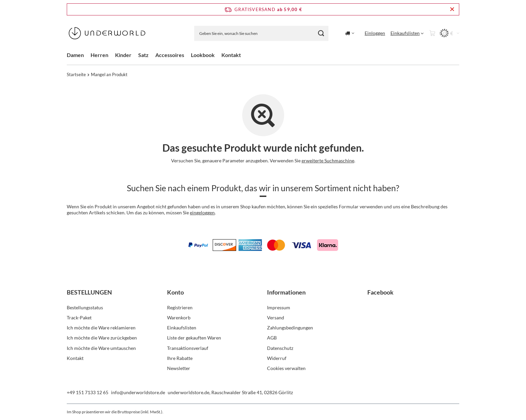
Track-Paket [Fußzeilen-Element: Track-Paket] (79, 318)
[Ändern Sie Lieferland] (350, 33)
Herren (99, 55)
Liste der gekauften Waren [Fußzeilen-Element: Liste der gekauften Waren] (194, 338)
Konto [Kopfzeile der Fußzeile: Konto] (175, 292)
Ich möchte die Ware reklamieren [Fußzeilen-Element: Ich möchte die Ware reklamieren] (101, 328)
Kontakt (231, 55)
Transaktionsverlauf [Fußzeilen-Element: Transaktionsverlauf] (188, 348)
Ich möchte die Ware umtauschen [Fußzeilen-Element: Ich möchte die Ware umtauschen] (101, 348)
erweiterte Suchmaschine (328, 161)
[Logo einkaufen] (107, 33)
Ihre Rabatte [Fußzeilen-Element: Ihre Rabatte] (180, 358)
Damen (75, 55)
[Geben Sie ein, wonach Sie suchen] (261, 33)
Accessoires (170, 55)
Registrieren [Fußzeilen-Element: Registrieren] (180, 307)
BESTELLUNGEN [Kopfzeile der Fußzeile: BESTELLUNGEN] (89, 292)
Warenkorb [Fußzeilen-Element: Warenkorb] (179, 318)
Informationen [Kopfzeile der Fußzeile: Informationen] (286, 292)
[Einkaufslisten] (407, 33)
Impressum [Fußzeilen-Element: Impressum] (279, 307)
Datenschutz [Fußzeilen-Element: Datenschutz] (280, 348)
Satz (143, 55)
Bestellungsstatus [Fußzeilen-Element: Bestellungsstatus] (85, 307)
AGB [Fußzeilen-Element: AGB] (272, 338)
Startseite (76, 74)
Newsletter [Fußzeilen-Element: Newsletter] (179, 368)
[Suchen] (321, 33)
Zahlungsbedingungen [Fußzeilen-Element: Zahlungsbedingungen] (290, 328)
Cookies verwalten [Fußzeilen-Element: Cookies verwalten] (286, 368)
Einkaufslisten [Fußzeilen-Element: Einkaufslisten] (182, 328)
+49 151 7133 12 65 (88, 392)
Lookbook (203, 55)
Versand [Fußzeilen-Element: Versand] (276, 318)
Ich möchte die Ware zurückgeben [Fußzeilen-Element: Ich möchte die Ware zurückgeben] (102, 338)
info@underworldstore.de (138, 392)
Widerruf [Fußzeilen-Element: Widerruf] (277, 358)
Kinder (123, 55)
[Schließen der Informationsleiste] (452, 9)
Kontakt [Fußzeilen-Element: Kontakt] (75, 358)
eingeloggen (202, 213)
